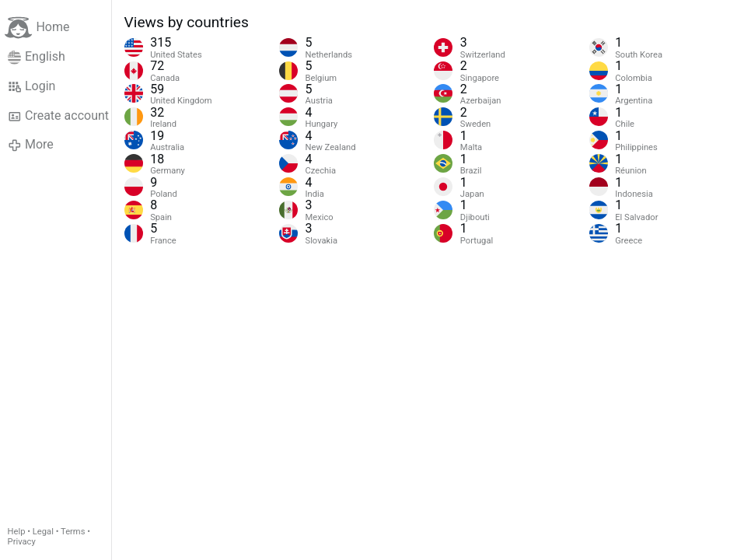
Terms (73, 532)
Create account (58, 116)
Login (32, 86)
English (37, 57)
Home (37, 28)
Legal (43, 532)
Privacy (22, 542)
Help (17, 532)
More (31, 145)
